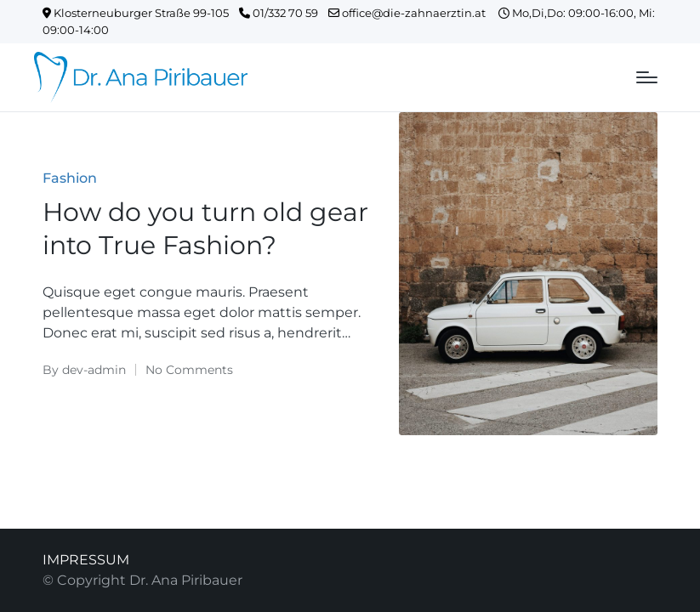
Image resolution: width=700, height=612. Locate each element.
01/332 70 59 (284, 13)
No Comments (189, 370)
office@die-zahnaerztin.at (413, 13)
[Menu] (647, 77)
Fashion (70, 178)
